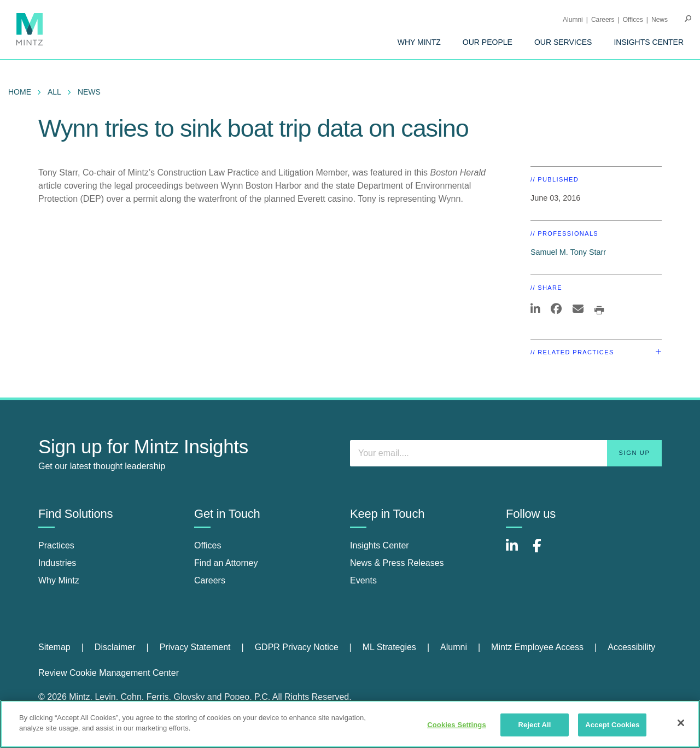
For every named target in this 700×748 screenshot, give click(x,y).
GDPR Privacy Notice (297, 647)
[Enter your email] (506, 453)
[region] (350, 724)
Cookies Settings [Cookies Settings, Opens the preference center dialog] (457, 725)
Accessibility (631, 647)
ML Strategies (389, 647)
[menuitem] (419, 42)
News (660, 20)
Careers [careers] (210, 580)
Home (20, 92)
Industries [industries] (57, 563)
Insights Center (649, 42)
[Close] (681, 723)
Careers (603, 20)
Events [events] (363, 580)
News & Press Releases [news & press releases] (397, 563)
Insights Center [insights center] (380, 545)
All (54, 92)
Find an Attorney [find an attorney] (226, 563)
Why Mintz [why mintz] (59, 580)
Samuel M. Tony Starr (568, 252)
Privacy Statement (195, 647)
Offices (633, 20)
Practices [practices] (56, 545)
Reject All (534, 725)
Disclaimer (115, 647)
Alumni (573, 20)
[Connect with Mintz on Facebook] (544, 551)
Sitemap (54, 647)
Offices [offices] (208, 545)
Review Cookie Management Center (109, 673)
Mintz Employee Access (537, 647)
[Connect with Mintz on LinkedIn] (517, 551)
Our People (488, 42)
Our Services (563, 42)
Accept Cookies (612, 725)
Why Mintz (419, 42)
